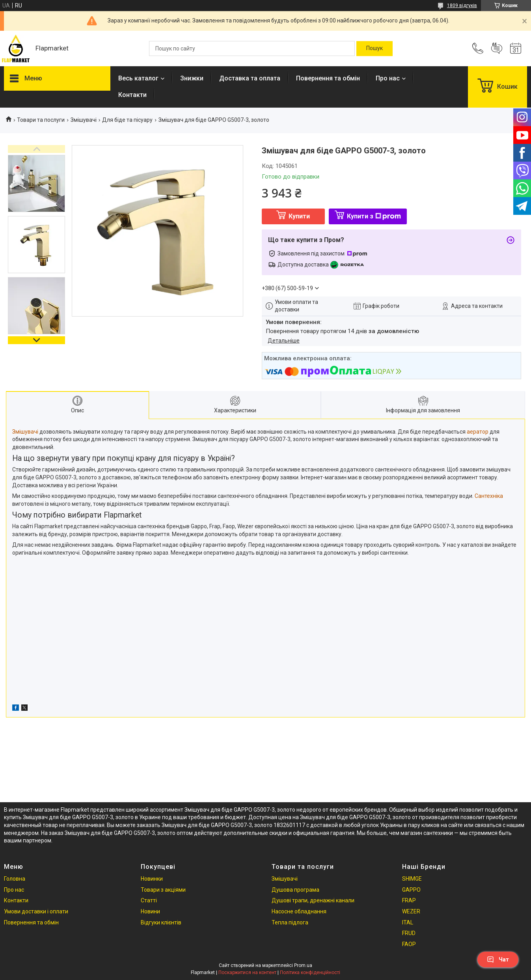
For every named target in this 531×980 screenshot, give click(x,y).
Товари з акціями (163, 890)
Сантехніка (489, 496)
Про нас (388, 78)
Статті (149, 900)
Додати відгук (497, 48)
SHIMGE (412, 879)
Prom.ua (303, 965)
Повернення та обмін (328, 78)
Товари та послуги (41, 120)
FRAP (409, 900)
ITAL (408, 922)
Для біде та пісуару (127, 120)
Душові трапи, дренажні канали (313, 900)
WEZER (411, 911)
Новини (150, 911)
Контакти (132, 95)
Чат (498, 960)
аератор (478, 432)
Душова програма (295, 890)
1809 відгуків (462, 6)
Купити (299, 216)
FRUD (409, 933)
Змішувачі (84, 120)
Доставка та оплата (250, 78)
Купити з (374, 216)
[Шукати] (374, 48)
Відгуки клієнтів (161, 922)
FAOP (409, 944)
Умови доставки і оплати (36, 911)
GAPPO (411, 890)
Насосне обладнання (299, 911)
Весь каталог (138, 78)
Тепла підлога (290, 922)
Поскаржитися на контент (247, 973)
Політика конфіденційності (310, 973)
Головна (15, 879)
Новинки (152, 879)
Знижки (192, 78)
